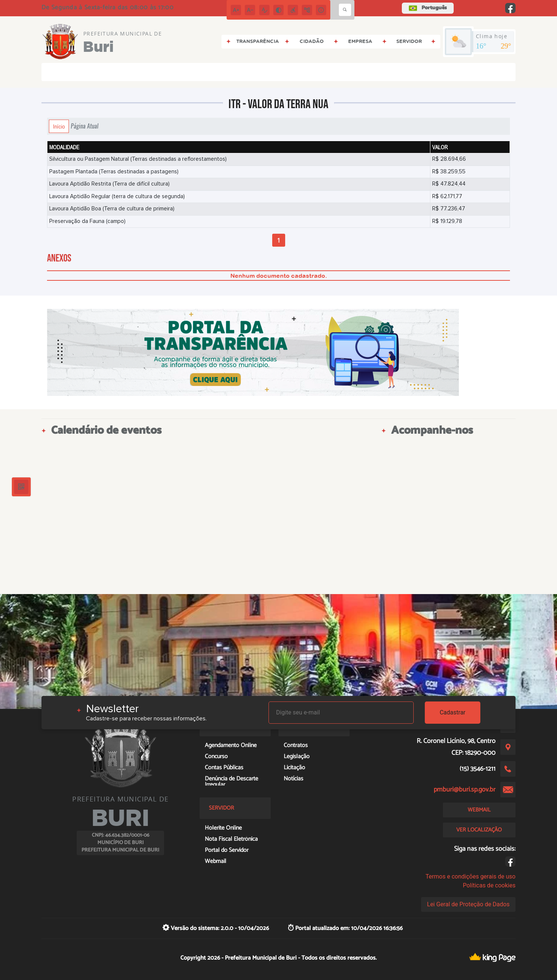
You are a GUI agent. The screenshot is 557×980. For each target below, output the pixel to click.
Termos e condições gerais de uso (471, 876)
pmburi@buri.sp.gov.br (465, 790)
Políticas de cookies (489, 885)
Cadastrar (453, 712)
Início (59, 126)
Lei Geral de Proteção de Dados (468, 904)
